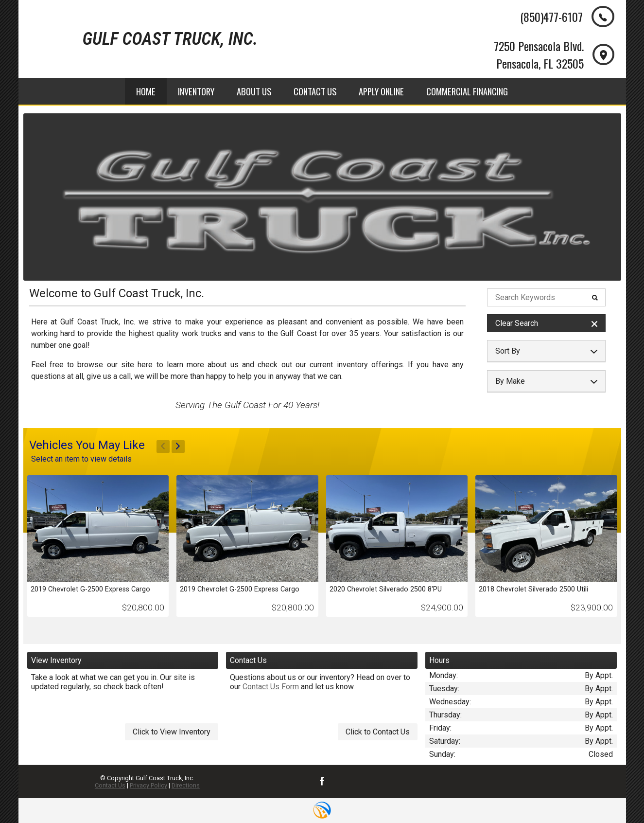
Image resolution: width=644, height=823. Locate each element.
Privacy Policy (148, 785)
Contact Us (110, 785)
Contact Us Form (271, 687)
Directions (186, 785)
